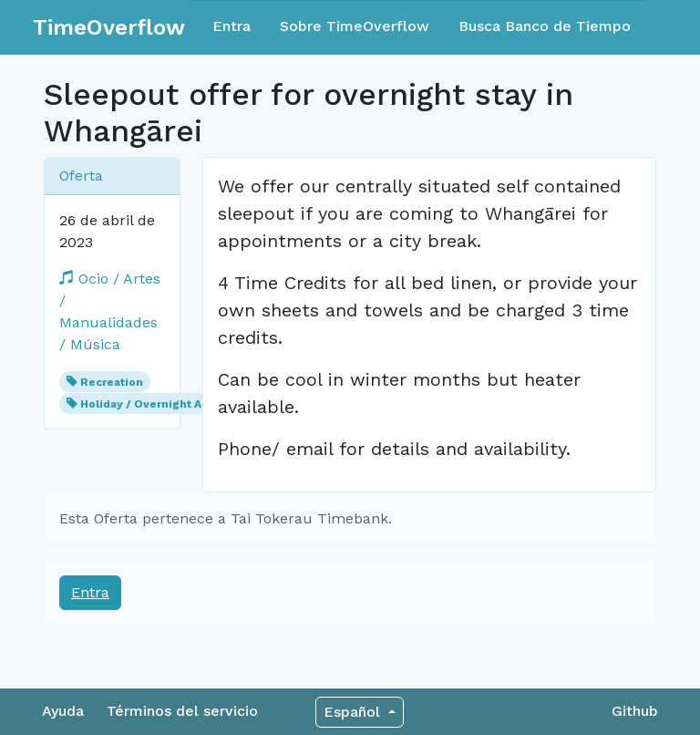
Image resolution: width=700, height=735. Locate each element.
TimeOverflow (109, 27)
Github (635, 711)
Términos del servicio (182, 711)
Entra (232, 26)
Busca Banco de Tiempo (545, 26)
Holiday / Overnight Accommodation (184, 404)
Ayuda (63, 711)
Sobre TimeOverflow (355, 26)
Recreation (112, 382)
